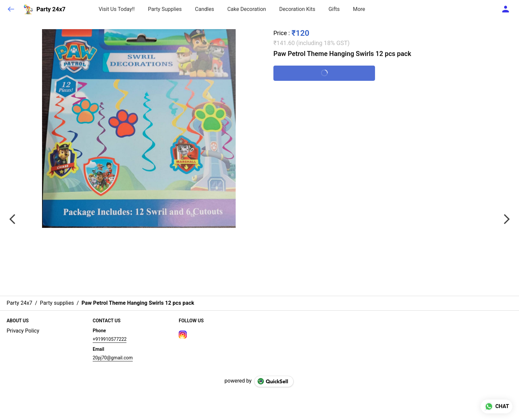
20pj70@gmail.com (113, 358)
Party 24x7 (51, 9)
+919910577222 (110, 339)
